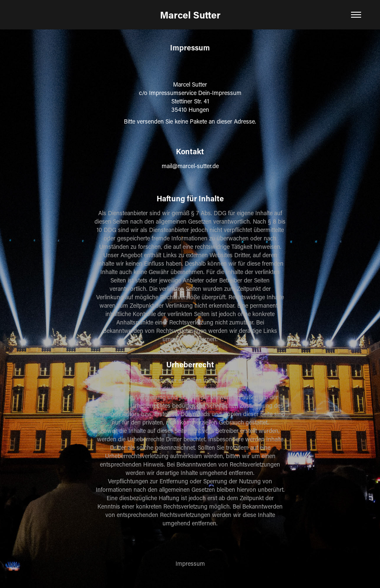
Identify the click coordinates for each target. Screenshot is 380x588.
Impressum (190, 563)
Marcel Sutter (190, 15)
